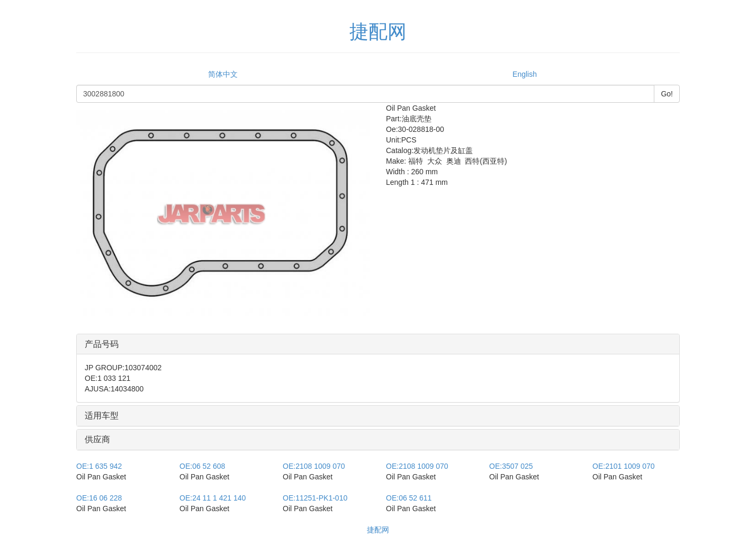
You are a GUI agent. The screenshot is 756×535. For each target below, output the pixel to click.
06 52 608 (202, 466)
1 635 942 (99, 466)
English (525, 74)
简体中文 (223, 74)
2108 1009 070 (314, 466)
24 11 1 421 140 (213, 498)
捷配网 (378, 530)
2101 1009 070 (624, 466)
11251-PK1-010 (315, 498)
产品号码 (102, 344)
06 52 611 (409, 498)
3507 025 (511, 466)
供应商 (97, 439)
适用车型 (102, 416)
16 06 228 (99, 498)
